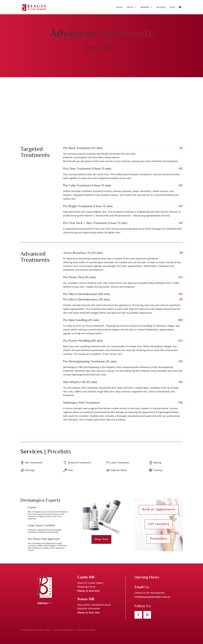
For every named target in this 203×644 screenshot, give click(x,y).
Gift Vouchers (159, 524)
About (130, 7)
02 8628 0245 (93, 591)
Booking (161, 7)
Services (145, 7)
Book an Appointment (159, 510)
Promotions (159, 539)
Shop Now (101, 539)
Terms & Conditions (63, 630)
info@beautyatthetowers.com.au (152, 597)
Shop (172, 7)
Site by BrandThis (86, 630)
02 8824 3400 (93, 613)
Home (119, 7)
